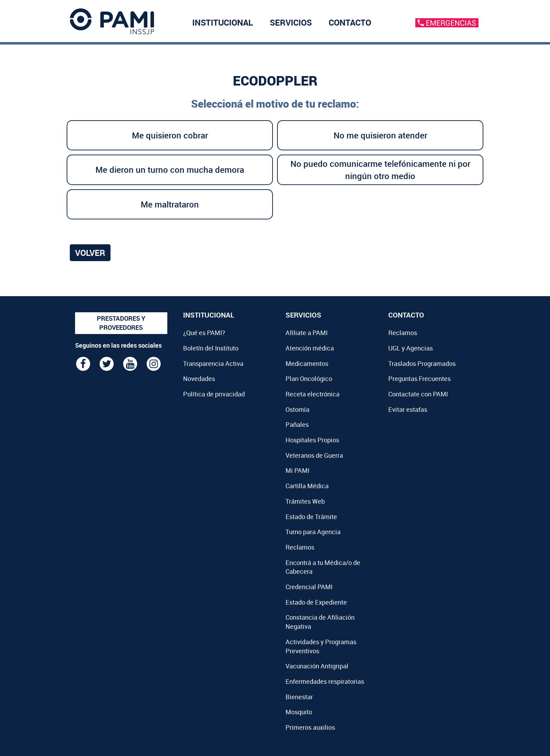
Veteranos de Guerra (314, 455)
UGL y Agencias (411, 348)
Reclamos (300, 547)
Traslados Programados (422, 363)
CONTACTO (350, 24)
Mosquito (299, 712)
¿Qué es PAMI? (204, 333)
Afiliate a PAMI (307, 333)
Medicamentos (307, 363)
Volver (90, 253)
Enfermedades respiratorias (325, 681)
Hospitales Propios (312, 440)
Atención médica (310, 348)
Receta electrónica (313, 394)
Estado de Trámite (311, 517)
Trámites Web (305, 501)
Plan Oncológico (309, 379)
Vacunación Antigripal (317, 666)
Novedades (199, 379)
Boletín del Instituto (211, 348)
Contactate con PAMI (418, 394)
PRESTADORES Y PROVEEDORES (121, 323)
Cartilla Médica (307, 486)
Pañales (297, 424)
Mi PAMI (297, 470)
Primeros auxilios (310, 727)
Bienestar (299, 697)
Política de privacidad (214, 394)
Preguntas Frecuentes (420, 379)
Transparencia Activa (213, 363)
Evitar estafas (408, 409)
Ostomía (297, 409)
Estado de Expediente (316, 602)
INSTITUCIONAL (223, 24)
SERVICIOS (291, 24)
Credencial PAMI (309, 587)
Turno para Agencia (313, 532)
